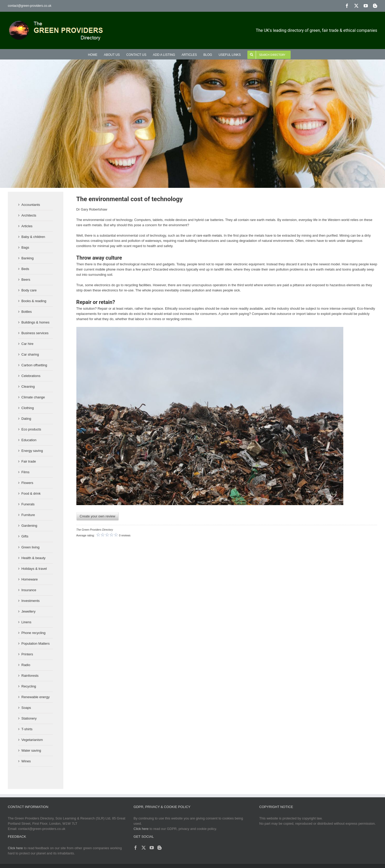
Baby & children (33, 237)
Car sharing (30, 354)
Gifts (25, 536)
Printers (27, 654)
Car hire (27, 344)
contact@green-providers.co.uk (30, 6)
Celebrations (31, 376)
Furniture (28, 515)
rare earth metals (209, 235)
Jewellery (28, 611)
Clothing (28, 408)
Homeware (30, 579)
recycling (173, 319)
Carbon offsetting (34, 365)
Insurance (29, 590)
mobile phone (106, 269)
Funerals (28, 504)
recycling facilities (138, 285)
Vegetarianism (32, 740)
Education (29, 440)
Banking (28, 258)
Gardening (29, 526)
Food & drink (31, 493)
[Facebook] (136, 848)
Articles (27, 226)
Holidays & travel (34, 569)
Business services (35, 333)
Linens (26, 622)
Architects (29, 215)
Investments (30, 601)
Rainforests (30, 676)
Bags (25, 247)
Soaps (26, 708)
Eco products (31, 429)
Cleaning (28, 387)
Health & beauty (33, 558)
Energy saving (32, 451)
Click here (141, 829)
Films (25, 472)
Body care (29, 290)
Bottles (27, 312)
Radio (26, 665)
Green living (30, 547)
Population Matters (35, 643)
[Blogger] (160, 848)
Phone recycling (33, 633)
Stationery (29, 718)
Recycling (29, 686)
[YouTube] (152, 848)
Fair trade (29, 461)
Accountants (31, 205)
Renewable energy (35, 697)
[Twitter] (144, 848)
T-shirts (27, 729)
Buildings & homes (35, 322)
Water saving (31, 750)
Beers (26, 280)
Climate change (33, 397)
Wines (26, 761)
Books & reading (34, 301)
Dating (26, 419)
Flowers (27, 483)
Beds (25, 269)
